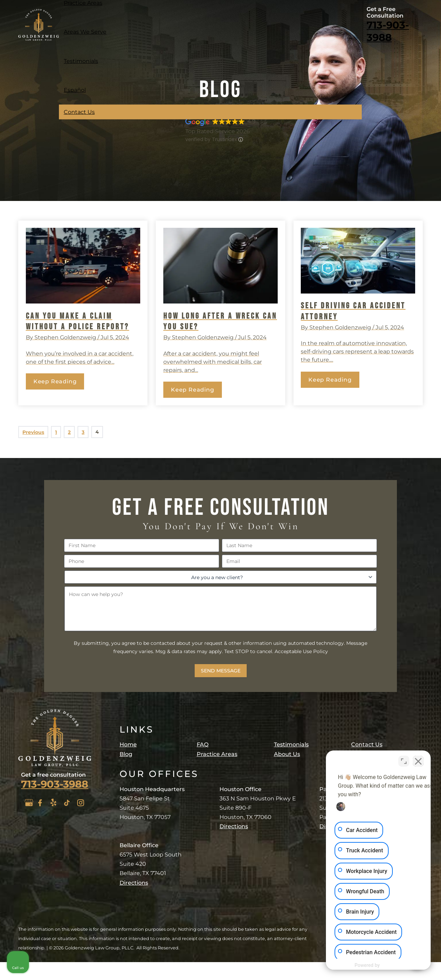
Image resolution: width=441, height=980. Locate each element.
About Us (287, 754)
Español (75, 90)
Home (128, 744)
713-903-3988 (388, 31)
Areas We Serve (85, 32)
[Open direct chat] (404, 760)
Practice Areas (217, 754)
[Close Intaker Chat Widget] (418, 760)
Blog (126, 754)
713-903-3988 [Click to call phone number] (55, 784)
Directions (134, 883)
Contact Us (79, 112)
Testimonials (81, 61)
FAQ (203, 744)
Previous (33, 432)
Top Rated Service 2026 (218, 131)
